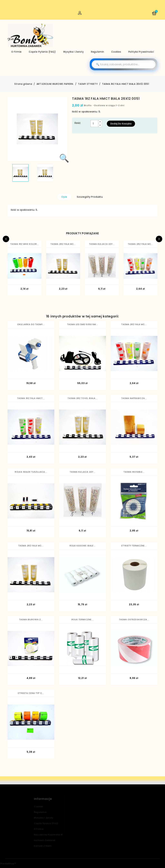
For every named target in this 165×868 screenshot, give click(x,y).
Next (159, 239)
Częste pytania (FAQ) (42, 52)
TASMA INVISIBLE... (134, 472)
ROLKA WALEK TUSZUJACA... (31, 472)
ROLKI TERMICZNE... (82, 619)
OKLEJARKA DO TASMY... (31, 324)
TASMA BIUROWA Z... (31, 619)
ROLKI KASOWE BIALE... (82, 546)
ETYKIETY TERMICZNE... (134, 546)
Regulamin (98, 52)
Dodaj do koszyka (121, 124)
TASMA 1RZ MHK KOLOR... (24, 244)
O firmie (17, 52)
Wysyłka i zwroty (73, 52)
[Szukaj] (124, 64)
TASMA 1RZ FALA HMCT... (31, 398)
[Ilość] (94, 123)
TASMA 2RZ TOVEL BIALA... (82, 398)
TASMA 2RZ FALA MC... (63, 244)
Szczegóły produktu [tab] (90, 197)
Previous (6, 239)
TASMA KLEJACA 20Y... (102, 244)
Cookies (116, 52)
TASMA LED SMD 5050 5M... (82, 324)
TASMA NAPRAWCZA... (134, 398)
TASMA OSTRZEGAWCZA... (134, 619)
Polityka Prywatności (141, 52)
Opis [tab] (64, 197)
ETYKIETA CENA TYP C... (31, 693)
